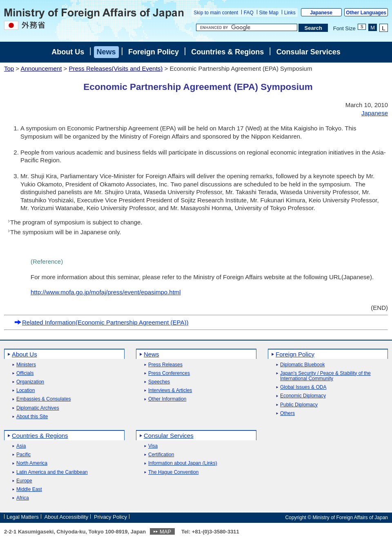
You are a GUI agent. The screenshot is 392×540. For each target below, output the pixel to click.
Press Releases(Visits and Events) (116, 68)
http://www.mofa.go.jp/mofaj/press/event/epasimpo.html (106, 292)
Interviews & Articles (170, 391)
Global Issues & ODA (303, 387)
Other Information (167, 399)
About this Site (32, 417)
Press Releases (165, 365)
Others (287, 413)
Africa (23, 498)
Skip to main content (216, 13)
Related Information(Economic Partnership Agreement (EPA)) (101, 322)
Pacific (23, 455)
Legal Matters (23, 517)
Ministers (26, 365)
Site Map (269, 13)
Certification (161, 455)
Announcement (41, 68)
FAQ (249, 13)
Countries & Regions (227, 52)
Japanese (321, 13)
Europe (24, 481)
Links (290, 13)
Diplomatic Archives (38, 408)
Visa (153, 446)
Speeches (159, 382)
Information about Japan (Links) (183, 463)
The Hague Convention (173, 472)
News (106, 52)
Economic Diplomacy (303, 396)
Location (26, 391)
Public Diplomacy (299, 405)
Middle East (29, 490)
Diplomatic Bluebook (302, 365)
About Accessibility (67, 517)
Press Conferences (169, 373)
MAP (165, 532)
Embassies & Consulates (43, 399)
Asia (21, 446)
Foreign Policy (154, 52)
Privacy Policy (110, 517)
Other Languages (366, 13)
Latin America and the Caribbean (52, 472)
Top (9, 68)
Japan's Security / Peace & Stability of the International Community (325, 376)
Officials (25, 373)
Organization (30, 382)
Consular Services (308, 52)
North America (32, 463)
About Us (68, 52)
